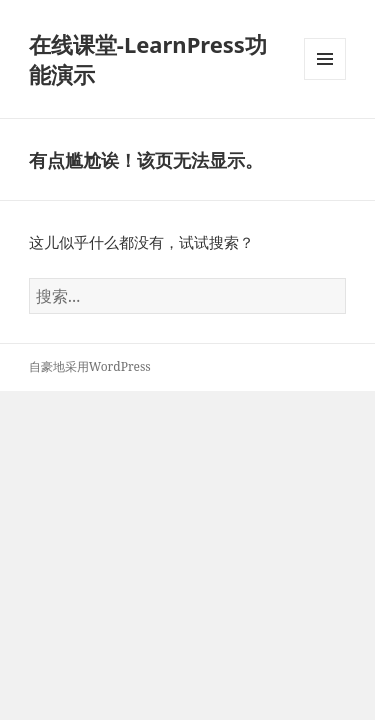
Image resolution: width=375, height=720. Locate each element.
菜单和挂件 (325, 79)
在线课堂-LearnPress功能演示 (148, 59)
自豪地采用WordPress (90, 366)
